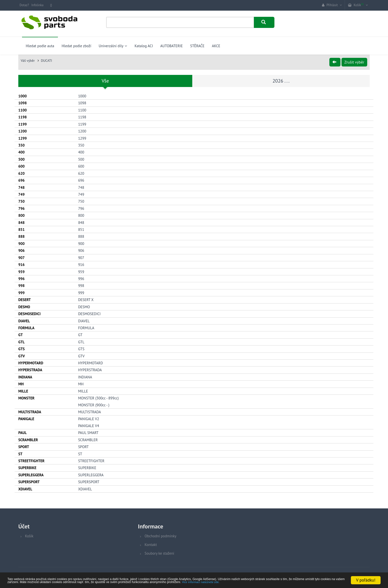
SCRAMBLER (88, 439)
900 (81, 243)
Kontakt (151, 544)
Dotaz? (24, 5)
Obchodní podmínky (160, 535)
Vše (105, 81)
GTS (81, 348)
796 (81, 208)
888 (81, 236)
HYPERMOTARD (91, 362)
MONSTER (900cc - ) (94, 404)
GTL (81, 341)
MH (81, 384)
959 (81, 271)
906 (81, 250)
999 (81, 292)
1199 (82, 124)
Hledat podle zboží (76, 46)
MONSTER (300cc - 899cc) (98, 398)
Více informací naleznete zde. (103, 582)
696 (81, 180)
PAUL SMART (88, 432)
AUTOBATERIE (172, 46)
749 (81, 194)
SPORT (84, 446)
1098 (82, 103)
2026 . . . (281, 81)
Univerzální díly (113, 46)
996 (81, 278)
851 (81, 229)
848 (81, 222)
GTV (81, 356)
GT (80, 335)
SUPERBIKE (87, 468)
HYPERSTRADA (90, 370)
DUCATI (46, 61)
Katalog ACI (144, 46)
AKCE (216, 46)
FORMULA (86, 327)
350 (81, 145)
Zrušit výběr (354, 62)
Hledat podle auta (40, 46)
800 (81, 215)
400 (81, 152)
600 (81, 166)
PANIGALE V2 (89, 419)
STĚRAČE (197, 46)
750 (81, 201)
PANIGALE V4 (89, 425)
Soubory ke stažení (159, 553)
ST (80, 453)
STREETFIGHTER (91, 460)
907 (81, 257)
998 (81, 285)
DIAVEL (84, 320)
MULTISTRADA (90, 411)
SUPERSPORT (89, 481)
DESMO (84, 306)
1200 (82, 131)
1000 (82, 96)
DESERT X (86, 299)
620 (81, 173)
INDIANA (85, 377)
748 (81, 187)
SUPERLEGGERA (91, 474)
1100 (82, 110)
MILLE (83, 391)
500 (81, 159)
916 (81, 264)
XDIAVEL (85, 489)
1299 (82, 138)
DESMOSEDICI (89, 313)
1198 (82, 117)
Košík (29, 535)
